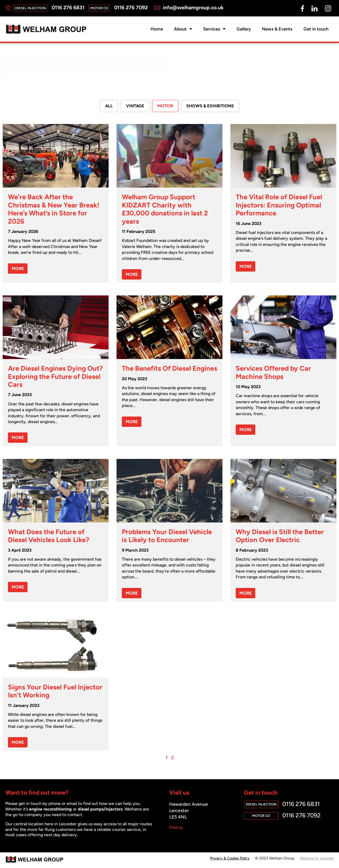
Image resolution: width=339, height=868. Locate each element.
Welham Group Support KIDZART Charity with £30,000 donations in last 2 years (165, 209)
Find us (176, 828)
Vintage (135, 106)
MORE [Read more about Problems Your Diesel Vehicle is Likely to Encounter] (132, 593)
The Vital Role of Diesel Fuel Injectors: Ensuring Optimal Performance (279, 205)
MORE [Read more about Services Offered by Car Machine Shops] (246, 430)
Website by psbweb (317, 858)
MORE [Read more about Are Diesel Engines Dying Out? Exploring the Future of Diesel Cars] (18, 438)
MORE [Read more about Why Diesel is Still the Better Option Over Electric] (246, 593)
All (109, 106)
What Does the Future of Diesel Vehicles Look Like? (49, 536)
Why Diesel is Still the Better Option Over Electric (280, 536)
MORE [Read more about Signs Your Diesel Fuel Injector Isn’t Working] (18, 743)
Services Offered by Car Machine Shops (273, 373)
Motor (165, 106)
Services (214, 29)
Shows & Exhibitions (210, 106)
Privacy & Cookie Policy (230, 858)
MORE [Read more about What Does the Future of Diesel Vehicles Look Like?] (18, 587)
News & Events (277, 29)
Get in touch (316, 29)
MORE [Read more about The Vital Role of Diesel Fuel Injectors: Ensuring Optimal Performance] (246, 267)
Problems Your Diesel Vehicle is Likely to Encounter (167, 536)
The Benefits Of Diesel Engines (169, 369)
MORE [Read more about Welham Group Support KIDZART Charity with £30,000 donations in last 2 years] (132, 275)
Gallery (244, 29)
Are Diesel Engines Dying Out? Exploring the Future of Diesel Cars (55, 377)
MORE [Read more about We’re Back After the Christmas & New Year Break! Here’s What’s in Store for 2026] (18, 269)
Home (157, 29)
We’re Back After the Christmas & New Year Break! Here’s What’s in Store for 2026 (54, 209)
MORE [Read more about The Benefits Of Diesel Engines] (132, 422)
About (183, 29)
